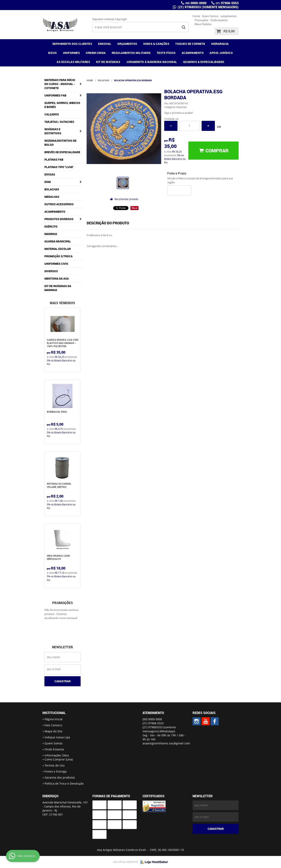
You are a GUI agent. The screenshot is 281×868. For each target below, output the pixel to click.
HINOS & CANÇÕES (156, 44)
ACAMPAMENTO (193, 53)
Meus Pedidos (203, 24)
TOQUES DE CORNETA (190, 44)
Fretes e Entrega (56, 771)
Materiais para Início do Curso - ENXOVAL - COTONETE (60, 84)
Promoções (201, 20)
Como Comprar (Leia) (59, 759)
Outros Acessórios (59, 204)
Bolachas (52, 189)
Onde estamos (219, 20)
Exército (51, 226)
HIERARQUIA (220, 44)
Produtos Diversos (59, 219)
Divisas (50, 174)
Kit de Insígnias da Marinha (58, 288)
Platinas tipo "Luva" (59, 167)
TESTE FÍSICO (166, 53)
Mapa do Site (53, 731)
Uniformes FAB (55, 95)
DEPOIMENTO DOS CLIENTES (72, 44)
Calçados (52, 114)
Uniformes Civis (56, 264)
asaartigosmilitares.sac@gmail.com (166, 743)
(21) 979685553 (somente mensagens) (208, 7)
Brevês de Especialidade (62, 152)
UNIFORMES (71, 53)
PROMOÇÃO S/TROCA (58, 256)
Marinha (51, 234)
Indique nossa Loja (57, 737)
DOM (48, 182)
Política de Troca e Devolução (64, 783)
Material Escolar (58, 249)
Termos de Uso (55, 765)
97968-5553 (227, 3)
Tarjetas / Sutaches (59, 122)
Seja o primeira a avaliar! (179, 113)
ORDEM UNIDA (96, 53)
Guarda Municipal (58, 241)
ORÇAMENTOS (127, 44)
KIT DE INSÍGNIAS (108, 62)
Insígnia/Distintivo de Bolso (60, 143)
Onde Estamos (54, 749)
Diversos (51, 271)
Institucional (54, 713)
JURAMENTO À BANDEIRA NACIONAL (152, 62)
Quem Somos (210, 16)
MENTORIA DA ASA (57, 279)
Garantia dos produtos (60, 777)
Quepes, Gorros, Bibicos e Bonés (62, 105)
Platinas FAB (54, 160)
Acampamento (55, 212)
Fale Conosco (53, 725)
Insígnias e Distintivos (53, 131)
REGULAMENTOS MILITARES (131, 53)
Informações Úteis (57, 755)
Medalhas (52, 197)
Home (196, 16)
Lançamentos (228, 16)
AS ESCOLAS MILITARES (73, 62)
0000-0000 (196, 3)
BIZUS (53, 53)
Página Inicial (54, 719)
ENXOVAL (105, 44)
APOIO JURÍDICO (221, 53)
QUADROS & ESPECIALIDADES (204, 62)
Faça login (121, 19)
